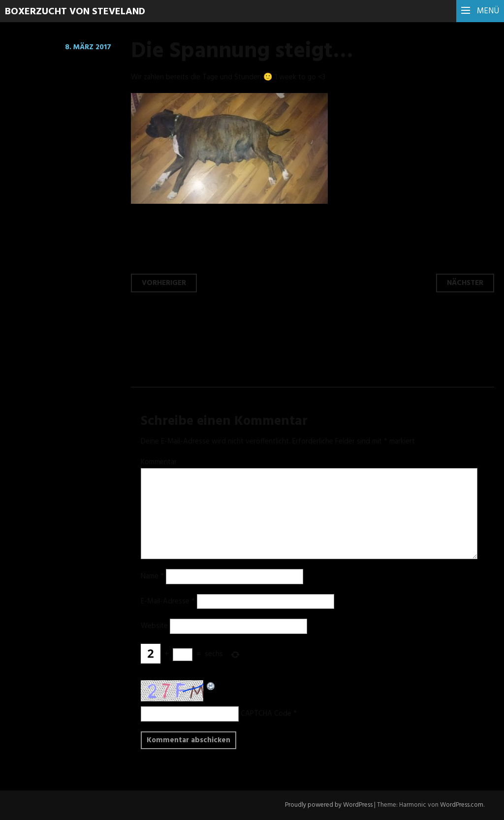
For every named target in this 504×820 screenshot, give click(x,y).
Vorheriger (164, 283)
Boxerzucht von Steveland (75, 12)
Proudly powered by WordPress (329, 805)
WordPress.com (462, 805)
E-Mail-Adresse (168, 601)
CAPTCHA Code (266, 714)
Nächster (465, 283)
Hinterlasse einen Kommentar (78, 66)
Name (152, 576)
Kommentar (159, 462)
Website (154, 626)
